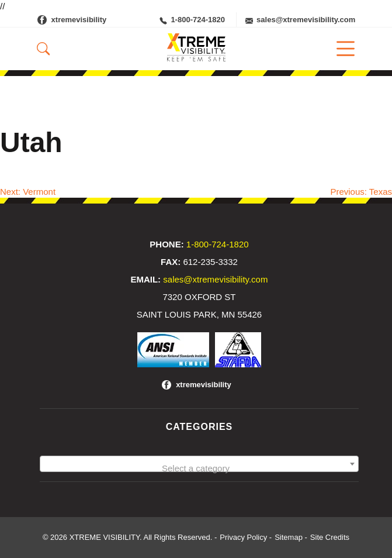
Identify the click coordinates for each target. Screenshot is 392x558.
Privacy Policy (243, 537)
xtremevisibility (79, 20)
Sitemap (289, 537)
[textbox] (199, 469)
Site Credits (330, 537)
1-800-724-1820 (192, 20)
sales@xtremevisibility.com (300, 20)
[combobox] (199, 464)
